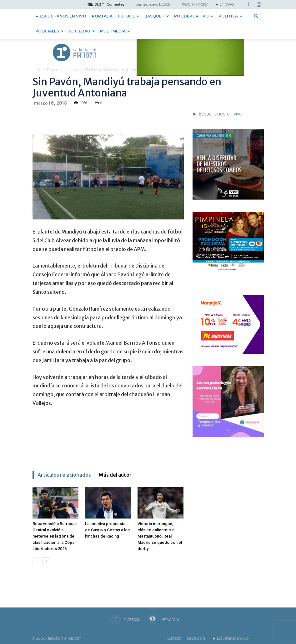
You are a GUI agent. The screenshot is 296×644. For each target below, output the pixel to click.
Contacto (174, 638)
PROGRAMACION (195, 4)
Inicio (37, 70)
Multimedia (115, 31)
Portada (102, 16)
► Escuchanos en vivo (61, 16)
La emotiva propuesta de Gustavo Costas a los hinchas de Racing (107, 530)
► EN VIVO (225, 4)
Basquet (157, 16)
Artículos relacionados (64, 475)
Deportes (55, 70)
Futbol (129, 16)
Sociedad (82, 31)
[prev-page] (36, 561)
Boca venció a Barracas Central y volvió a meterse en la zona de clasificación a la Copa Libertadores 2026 (55, 536)
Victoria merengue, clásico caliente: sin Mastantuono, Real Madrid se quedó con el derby (160, 536)
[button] (256, 16)
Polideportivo (194, 16)
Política (231, 16)
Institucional (197, 638)
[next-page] (46, 561)
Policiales (50, 31)
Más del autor (115, 475)
